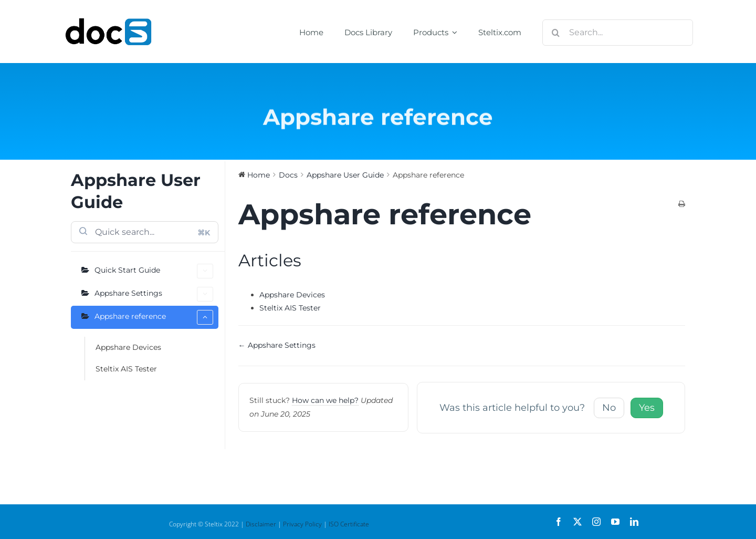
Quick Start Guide (154, 271)
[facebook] (559, 522)
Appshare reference (154, 317)
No (609, 408)
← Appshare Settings (277, 345)
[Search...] (618, 33)
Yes (647, 408)
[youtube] (615, 522)
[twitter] (577, 522)
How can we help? (325, 400)
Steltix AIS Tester (126, 369)
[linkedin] (634, 522)
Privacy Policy (302, 524)
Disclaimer (261, 524)
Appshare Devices (128, 347)
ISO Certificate (349, 524)
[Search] (555, 33)
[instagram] (596, 522)
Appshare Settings (154, 294)
